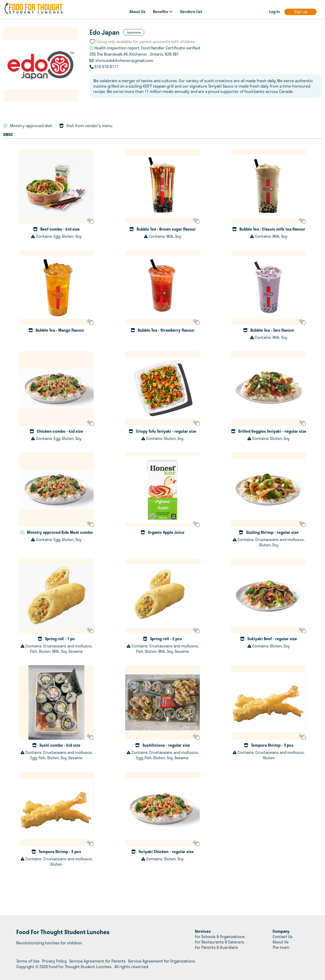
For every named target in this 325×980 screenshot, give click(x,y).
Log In (275, 12)
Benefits (163, 12)
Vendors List (191, 12)
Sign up (301, 12)
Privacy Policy (54, 961)
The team (281, 947)
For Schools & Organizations (220, 937)
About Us (137, 12)
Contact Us (283, 937)
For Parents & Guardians (216, 947)
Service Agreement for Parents (97, 961)
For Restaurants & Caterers (220, 942)
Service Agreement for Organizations (162, 961)
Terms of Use (28, 961)
